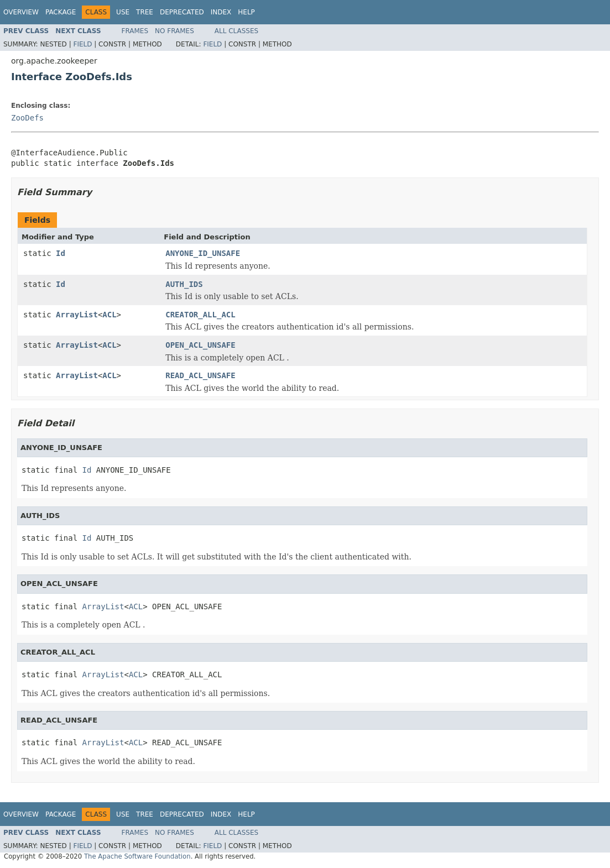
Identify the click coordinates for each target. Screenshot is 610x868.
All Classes (236, 31)
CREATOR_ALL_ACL (200, 315)
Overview (21, 12)
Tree (145, 12)
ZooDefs (27, 118)
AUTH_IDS (184, 284)
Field (82, 44)
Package (61, 12)
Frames (135, 31)
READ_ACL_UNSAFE (200, 375)
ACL (109, 315)
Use (123, 12)
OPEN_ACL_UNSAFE (200, 345)
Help (246, 12)
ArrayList (77, 315)
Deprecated (182, 12)
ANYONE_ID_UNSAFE (203, 253)
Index (221, 12)
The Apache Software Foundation (137, 856)
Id (61, 253)
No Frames (174, 31)
